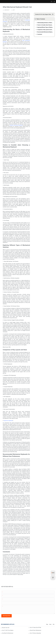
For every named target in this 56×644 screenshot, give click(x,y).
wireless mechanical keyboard (16, 125)
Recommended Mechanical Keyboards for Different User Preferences (45, 32)
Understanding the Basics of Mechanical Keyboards (45, 23)
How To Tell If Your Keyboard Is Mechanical (8, 630)
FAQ (54, 624)
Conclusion (40, 34)
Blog (47, 624)
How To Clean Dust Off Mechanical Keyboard (35, 628)
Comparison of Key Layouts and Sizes (45, 30)
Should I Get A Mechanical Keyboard (6, 628)
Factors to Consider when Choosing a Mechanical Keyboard (45, 25)
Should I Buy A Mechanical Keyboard (35, 630)
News (50, 624)
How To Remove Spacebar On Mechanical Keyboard (35, 633)
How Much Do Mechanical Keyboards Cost (8, 633)
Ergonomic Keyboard (8, 421)
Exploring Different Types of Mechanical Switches (45, 27)
